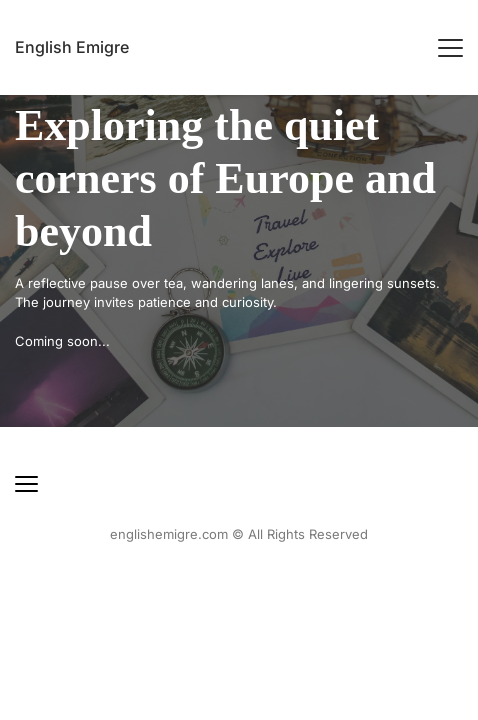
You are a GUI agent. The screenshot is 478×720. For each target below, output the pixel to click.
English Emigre (72, 47)
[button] (450, 47)
